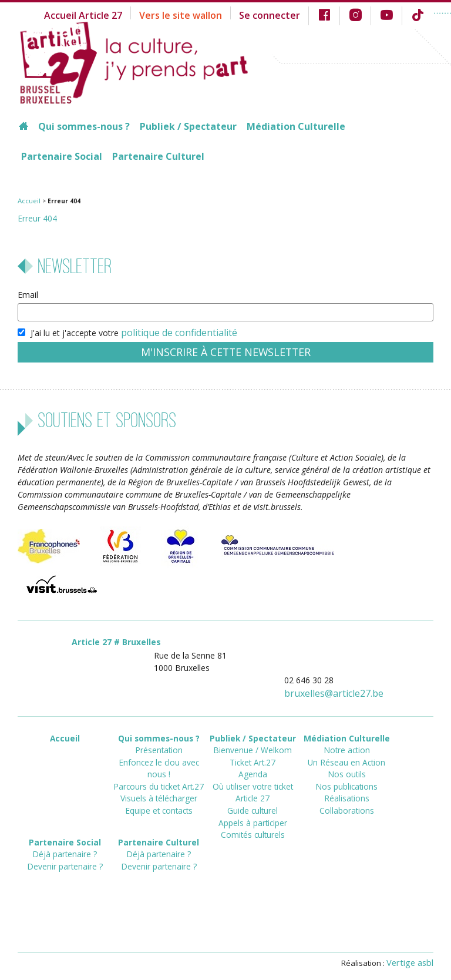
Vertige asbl (412, 955)
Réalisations (346, 784)
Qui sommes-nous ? (84, 126)
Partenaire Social (62, 156)
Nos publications (346, 773)
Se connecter (281, 14)
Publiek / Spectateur (188, 126)
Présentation (159, 742)
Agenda (253, 763)
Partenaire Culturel (158, 156)
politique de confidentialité (171, 330)
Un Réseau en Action (346, 752)
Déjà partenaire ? (65, 846)
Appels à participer (253, 805)
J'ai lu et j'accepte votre (126, 330)
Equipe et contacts (159, 784)
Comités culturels (253, 816)
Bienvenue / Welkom (253, 742)
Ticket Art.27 (253, 752)
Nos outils (347, 763)
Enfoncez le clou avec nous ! (159, 752)
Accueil (27, 200)
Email (28, 294)
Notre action (347, 742)
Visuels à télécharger (159, 773)
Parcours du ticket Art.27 (159, 763)
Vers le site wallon (200, 14)
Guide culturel (253, 795)
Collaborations (347, 795)
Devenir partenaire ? (65, 856)
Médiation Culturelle (296, 126)
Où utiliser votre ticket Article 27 (253, 779)
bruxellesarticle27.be (341, 688)
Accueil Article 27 (112, 14)
